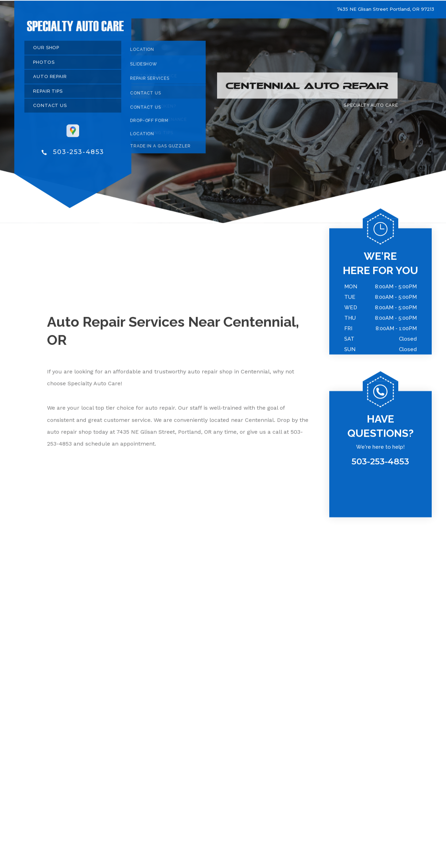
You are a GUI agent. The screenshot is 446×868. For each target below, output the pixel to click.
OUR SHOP (46, 51)
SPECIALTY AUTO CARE (371, 108)
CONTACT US (50, 109)
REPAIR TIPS (48, 94)
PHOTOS (44, 65)
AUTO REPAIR (50, 80)
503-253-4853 (79, 155)
